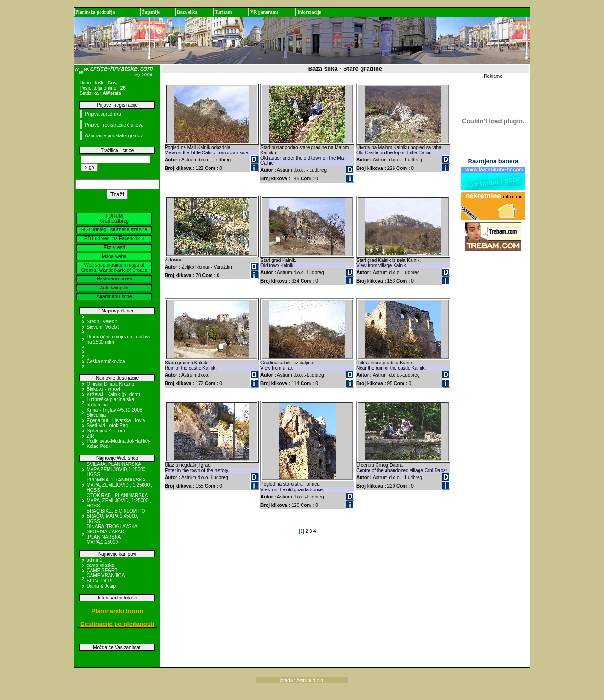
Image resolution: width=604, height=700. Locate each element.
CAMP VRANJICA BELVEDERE (105, 578)
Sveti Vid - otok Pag (107, 426)
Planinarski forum (117, 611)
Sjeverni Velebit (103, 327)
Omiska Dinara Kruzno (110, 384)
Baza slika (187, 12)
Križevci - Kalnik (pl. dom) (113, 394)
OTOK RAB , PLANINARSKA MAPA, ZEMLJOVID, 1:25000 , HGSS (119, 501)
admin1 (94, 560)
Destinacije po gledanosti (117, 624)
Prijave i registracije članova (114, 125)
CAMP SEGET (102, 570)
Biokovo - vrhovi (103, 389)
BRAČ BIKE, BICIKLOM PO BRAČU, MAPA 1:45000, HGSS (116, 516)
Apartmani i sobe (114, 297)
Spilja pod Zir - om (105, 431)
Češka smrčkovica (105, 361)
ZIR (90, 436)
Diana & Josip (101, 586)
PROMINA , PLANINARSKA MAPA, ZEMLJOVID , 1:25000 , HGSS (119, 485)
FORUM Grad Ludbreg (114, 219)
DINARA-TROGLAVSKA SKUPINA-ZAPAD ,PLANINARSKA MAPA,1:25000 (112, 534)
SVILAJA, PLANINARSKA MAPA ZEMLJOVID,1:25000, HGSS (117, 469)
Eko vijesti (114, 248)
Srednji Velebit (101, 322)
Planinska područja (95, 12)
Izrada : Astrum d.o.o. (302, 680)
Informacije (309, 12)
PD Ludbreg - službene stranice (114, 230)
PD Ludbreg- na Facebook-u (114, 239)
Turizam (223, 12)
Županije (151, 12)
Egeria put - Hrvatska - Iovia (116, 420)
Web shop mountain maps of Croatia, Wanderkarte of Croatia (114, 268)
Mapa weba (114, 257)
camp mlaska (100, 565)
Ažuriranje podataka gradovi (114, 136)
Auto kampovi (114, 288)
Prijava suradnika (103, 114)
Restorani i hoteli (114, 279)
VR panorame (264, 12)
